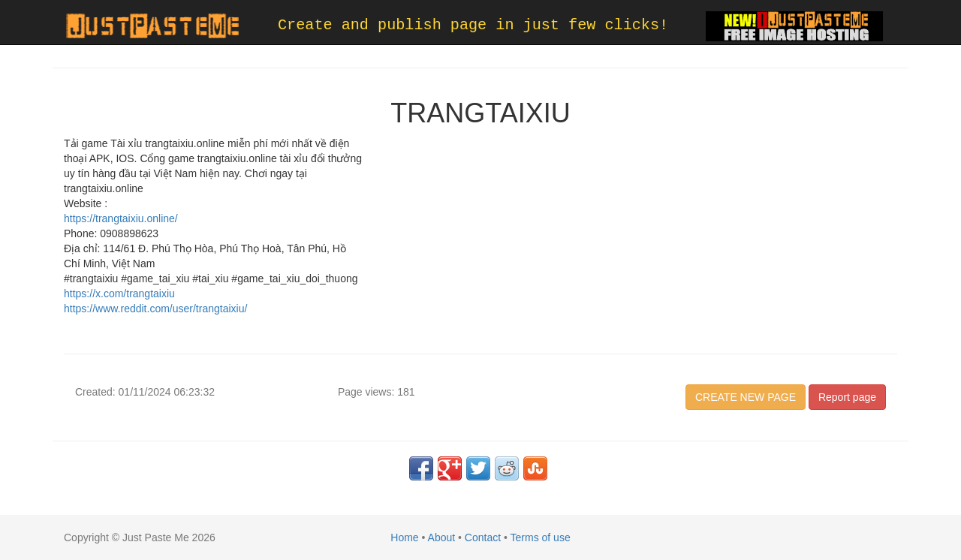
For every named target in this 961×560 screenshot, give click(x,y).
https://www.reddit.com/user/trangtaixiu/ (155, 309)
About (442, 537)
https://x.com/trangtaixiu (119, 294)
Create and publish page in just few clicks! (473, 25)
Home (404, 537)
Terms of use (541, 537)
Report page (847, 397)
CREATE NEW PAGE (746, 397)
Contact (483, 537)
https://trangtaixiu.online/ (121, 218)
